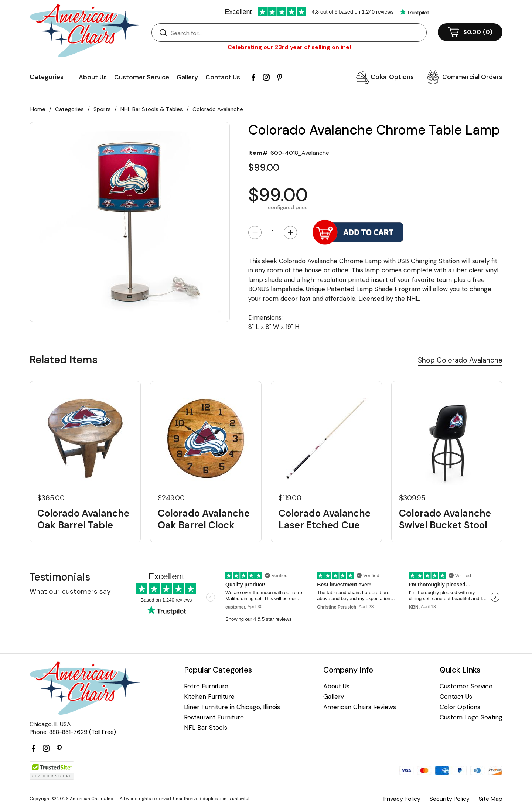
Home (38, 109)
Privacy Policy (402, 799)
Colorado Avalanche (218, 109)
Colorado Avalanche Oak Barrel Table (83, 519)
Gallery (187, 77)
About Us (93, 77)
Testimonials (60, 577)
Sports (102, 109)
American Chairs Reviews (360, 707)
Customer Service (142, 77)
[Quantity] (273, 232)
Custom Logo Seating (471, 717)
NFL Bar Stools (206, 728)
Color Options (392, 77)
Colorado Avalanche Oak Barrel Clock (204, 519)
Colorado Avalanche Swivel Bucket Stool (445, 519)
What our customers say (70, 591)
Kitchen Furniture (209, 697)
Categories (69, 109)
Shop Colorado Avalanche (460, 360)
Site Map (491, 799)
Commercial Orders (472, 77)
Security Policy (450, 799)
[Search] (296, 33)
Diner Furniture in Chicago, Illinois (232, 707)
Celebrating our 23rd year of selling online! (289, 47)
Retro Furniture (206, 686)
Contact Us (223, 77)
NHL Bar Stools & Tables (152, 109)
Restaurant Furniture (214, 717)
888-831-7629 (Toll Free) (83, 732)
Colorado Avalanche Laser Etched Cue (325, 519)
